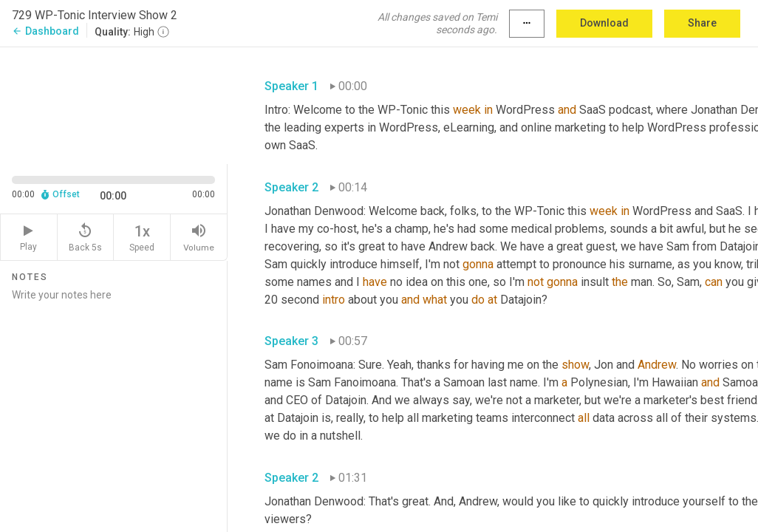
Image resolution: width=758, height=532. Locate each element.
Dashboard (45, 31)
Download (604, 23)
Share (702, 23)
